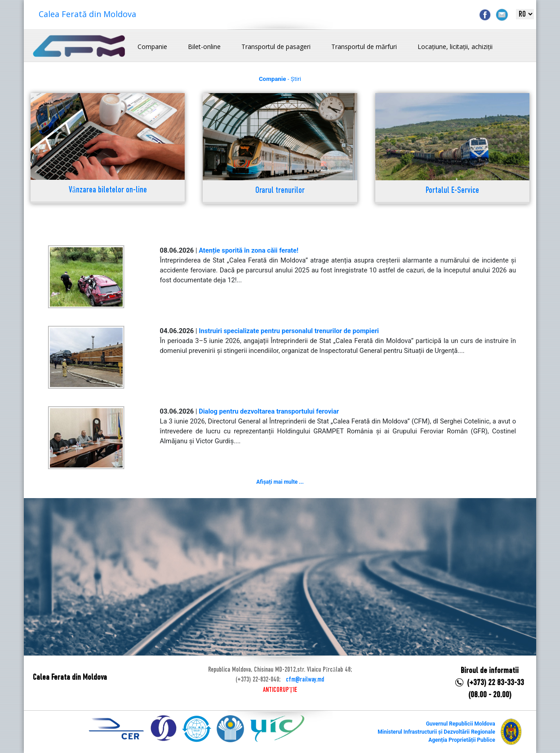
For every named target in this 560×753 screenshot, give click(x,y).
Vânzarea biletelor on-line (108, 190)
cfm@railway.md (305, 680)
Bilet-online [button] (204, 47)
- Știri (280, 79)
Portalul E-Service (452, 191)
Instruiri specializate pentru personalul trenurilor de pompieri (289, 331)
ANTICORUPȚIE (280, 690)
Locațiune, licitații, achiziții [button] (455, 47)
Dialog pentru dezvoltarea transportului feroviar (269, 411)
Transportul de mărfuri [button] (364, 47)
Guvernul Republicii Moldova (461, 724)
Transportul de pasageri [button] (276, 47)
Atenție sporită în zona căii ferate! (249, 250)
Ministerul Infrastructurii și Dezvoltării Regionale (436, 732)
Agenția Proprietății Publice (462, 740)
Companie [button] (152, 47)
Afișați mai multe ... (280, 482)
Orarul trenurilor (280, 191)
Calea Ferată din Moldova (87, 14)
